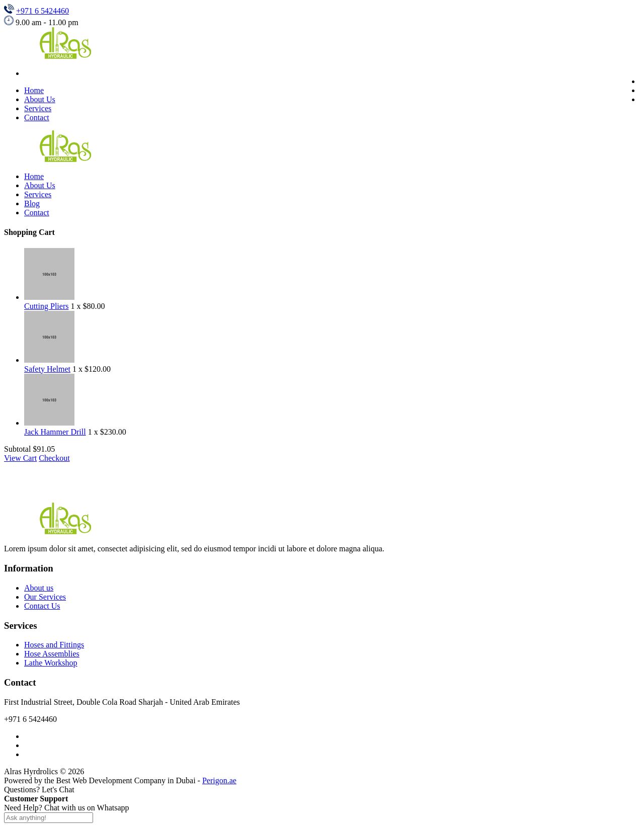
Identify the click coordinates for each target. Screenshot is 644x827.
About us (39, 588)
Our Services (45, 597)
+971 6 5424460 (43, 11)
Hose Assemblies (52, 654)
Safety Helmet (47, 369)
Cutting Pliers (46, 306)
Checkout (54, 458)
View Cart (20, 458)
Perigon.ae (219, 780)
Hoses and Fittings (54, 645)
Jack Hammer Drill (55, 432)
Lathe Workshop (51, 663)
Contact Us (42, 606)
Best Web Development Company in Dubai (126, 780)
